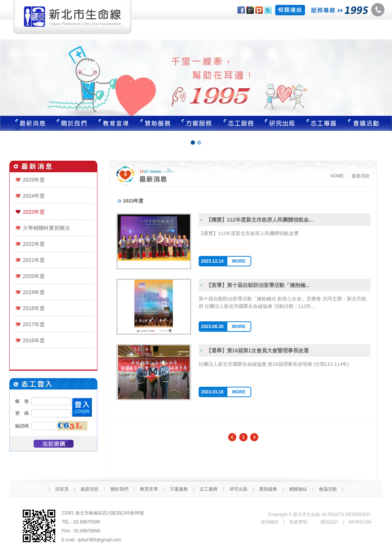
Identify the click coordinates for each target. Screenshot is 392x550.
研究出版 (281, 123)
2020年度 (34, 276)
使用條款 (270, 522)
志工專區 (323, 123)
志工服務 (239, 123)
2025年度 (34, 180)
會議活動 (328, 489)
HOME (337, 176)
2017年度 (34, 324)
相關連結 (298, 489)
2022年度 (34, 244)
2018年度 (34, 308)
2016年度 (34, 340)
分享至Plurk (259, 10)
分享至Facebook (241, 10)
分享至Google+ (250, 10)
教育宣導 (113, 123)
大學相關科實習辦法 (46, 228)
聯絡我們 (368, 123)
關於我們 (72, 123)
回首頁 (62, 489)
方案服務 (197, 123)
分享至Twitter (268, 10)
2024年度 (34, 196)
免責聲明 (298, 522)
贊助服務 (155, 123)
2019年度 (34, 292)
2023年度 (34, 212)
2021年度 (34, 260)
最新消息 (25, 123)
